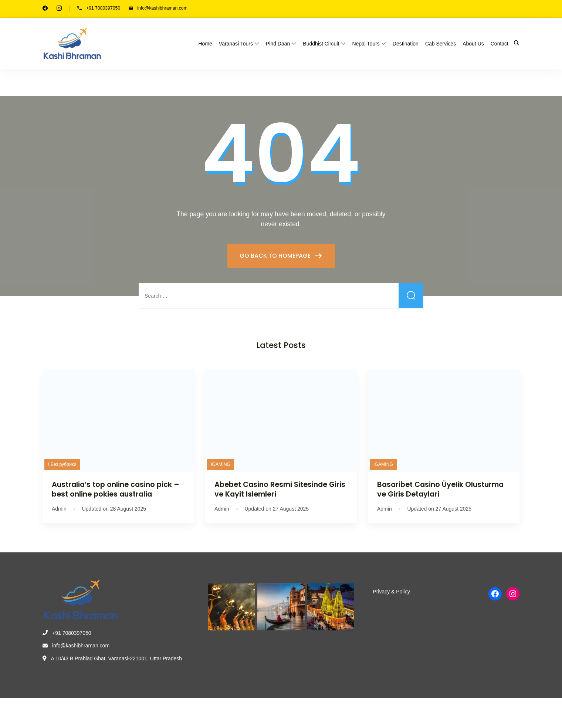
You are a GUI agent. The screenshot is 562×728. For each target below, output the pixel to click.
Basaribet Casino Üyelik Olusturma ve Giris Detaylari (440, 489)
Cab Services (441, 44)
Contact (500, 44)
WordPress (217, 712)
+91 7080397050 (103, 8)
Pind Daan (278, 44)
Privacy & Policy (391, 592)
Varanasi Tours (236, 44)
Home (205, 44)
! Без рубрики (62, 464)
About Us (473, 44)
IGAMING (221, 464)
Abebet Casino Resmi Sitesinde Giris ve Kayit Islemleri (280, 489)
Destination (406, 44)
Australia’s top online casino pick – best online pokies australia (116, 489)
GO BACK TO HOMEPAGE (276, 256)
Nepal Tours (366, 44)
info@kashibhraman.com (162, 8)
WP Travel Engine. (161, 712)
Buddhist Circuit (321, 44)
